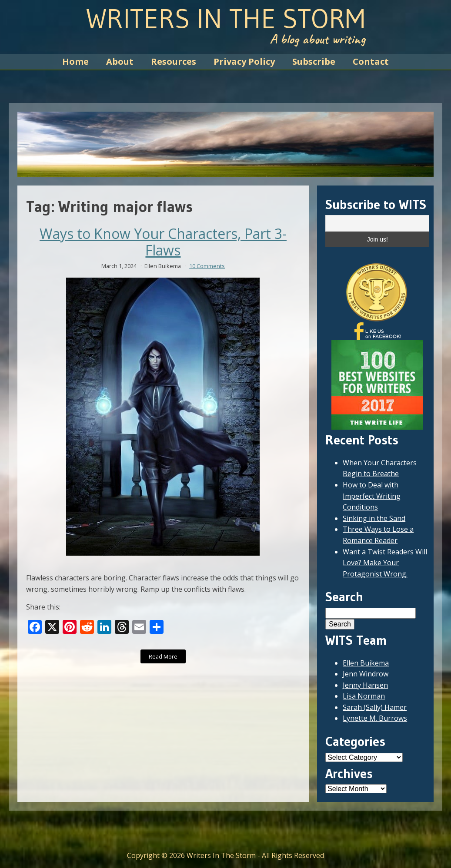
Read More (163, 656)
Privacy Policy (244, 61)
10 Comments (207, 266)
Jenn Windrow (366, 674)
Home (75, 61)
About (120, 61)
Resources (174, 61)
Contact (371, 61)
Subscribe (314, 61)
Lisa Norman (364, 696)
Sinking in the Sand (374, 518)
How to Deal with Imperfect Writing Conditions (372, 496)
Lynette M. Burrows (375, 718)
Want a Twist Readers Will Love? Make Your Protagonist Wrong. (385, 563)
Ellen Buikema (366, 663)
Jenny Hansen (365, 685)
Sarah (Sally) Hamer (375, 707)
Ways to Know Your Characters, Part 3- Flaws (163, 242)
